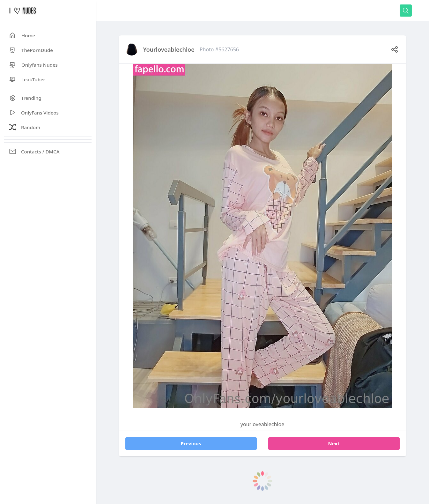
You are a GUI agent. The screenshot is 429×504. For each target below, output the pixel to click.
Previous (191, 443)
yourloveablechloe (169, 49)
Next (334, 443)
